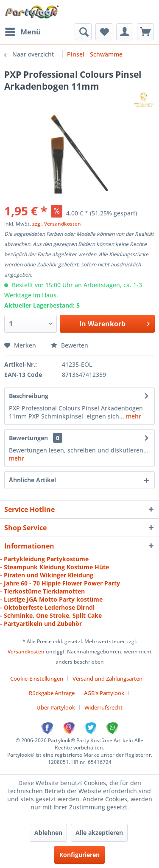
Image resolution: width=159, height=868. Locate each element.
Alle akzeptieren (99, 833)
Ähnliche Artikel (32, 480)
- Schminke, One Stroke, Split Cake (51, 615)
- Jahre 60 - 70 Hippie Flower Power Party (60, 583)
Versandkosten (26, 652)
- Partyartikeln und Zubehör (41, 623)
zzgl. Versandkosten (57, 224)
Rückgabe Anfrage (52, 693)
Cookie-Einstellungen (37, 679)
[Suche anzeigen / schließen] (83, 32)
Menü (23, 31)
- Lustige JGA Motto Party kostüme (51, 599)
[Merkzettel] (104, 32)
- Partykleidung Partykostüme (44, 559)
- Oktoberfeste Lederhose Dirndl (47, 607)
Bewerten (70, 345)
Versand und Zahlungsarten (107, 679)
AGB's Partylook (104, 693)
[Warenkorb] (145, 32)
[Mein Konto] (125, 32)
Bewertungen (28, 438)
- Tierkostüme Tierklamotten (42, 591)
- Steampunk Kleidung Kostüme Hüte (54, 567)
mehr (133, 416)
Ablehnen (48, 833)
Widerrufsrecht (103, 707)
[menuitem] (22, 32)
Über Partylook (56, 707)
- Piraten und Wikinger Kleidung (47, 575)
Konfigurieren (79, 855)
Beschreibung (29, 396)
